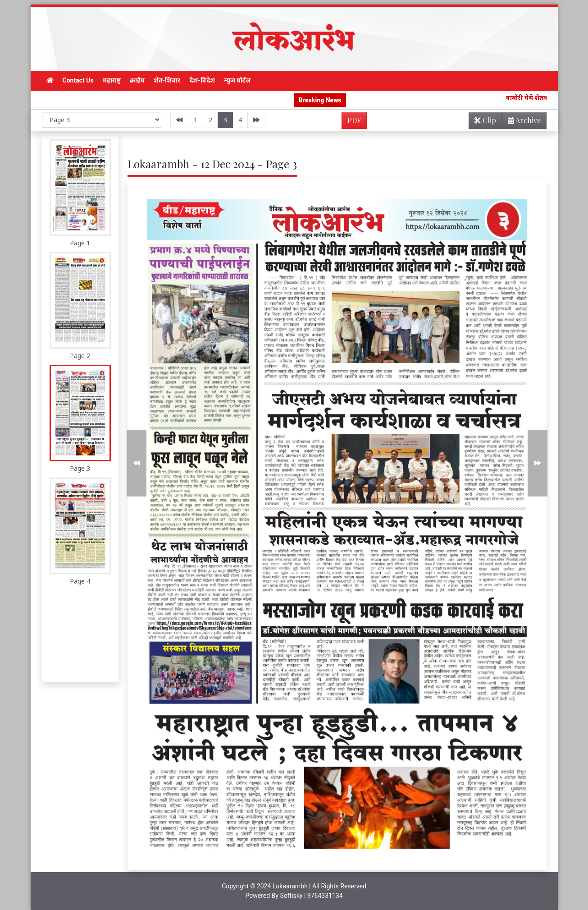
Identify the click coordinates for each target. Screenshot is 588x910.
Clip (485, 120)
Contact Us (78, 80)
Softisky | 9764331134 (311, 896)
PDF (354, 120)
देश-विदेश (202, 80)
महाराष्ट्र (112, 80)
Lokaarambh (290, 886)
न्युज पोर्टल (237, 80)
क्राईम (137, 80)
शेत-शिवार (167, 80)
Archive (522, 122)
